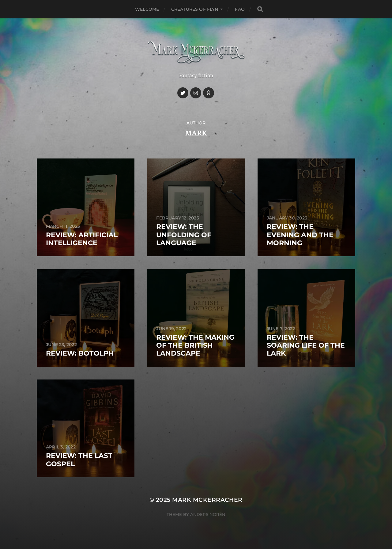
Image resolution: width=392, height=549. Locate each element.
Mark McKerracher (207, 500)
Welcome (147, 9)
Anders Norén (208, 514)
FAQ (240, 9)
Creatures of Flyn (195, 9)
